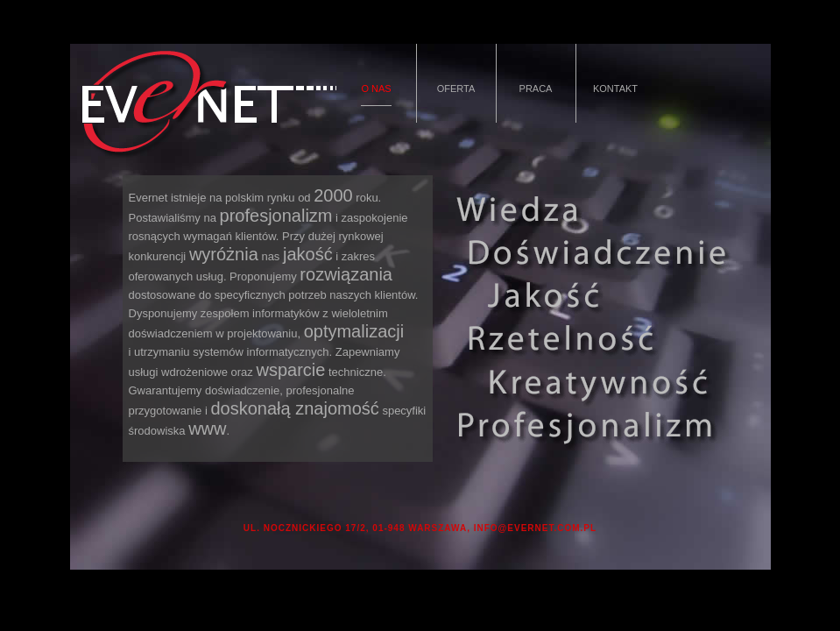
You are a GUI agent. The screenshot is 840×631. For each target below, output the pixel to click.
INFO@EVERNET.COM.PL (535, 528)
